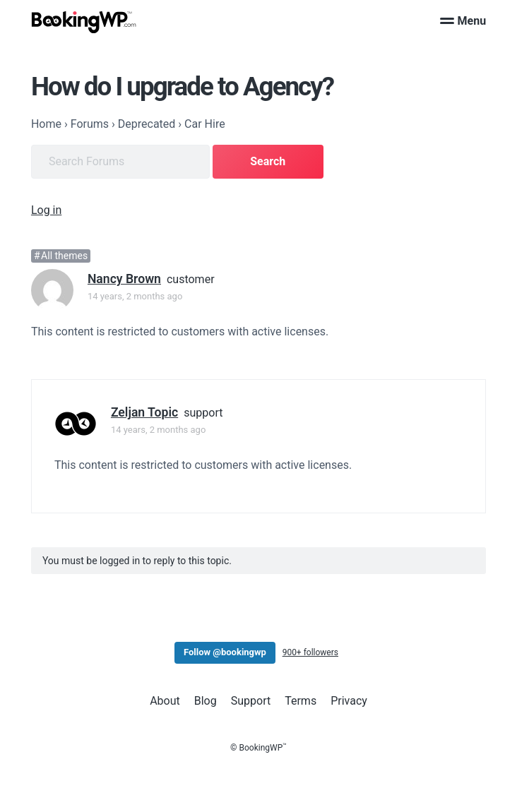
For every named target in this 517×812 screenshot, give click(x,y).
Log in (46, 210)
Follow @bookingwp (225, 652)
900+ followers (310, 652)
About (165, 701)
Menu (463, 21)
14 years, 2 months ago (135, 296)
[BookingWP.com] (84, 22)
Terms (301, 701)
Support (251, 701)
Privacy (349, 701)
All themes (64, 256)
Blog (206, 701)
